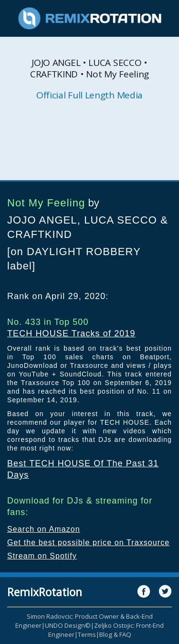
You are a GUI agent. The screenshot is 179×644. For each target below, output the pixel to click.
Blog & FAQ (115, 634)
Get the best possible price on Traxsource (88, 542)
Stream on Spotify (42, 556)
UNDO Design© (68, 625)
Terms (87, 634)
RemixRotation (45, 592)
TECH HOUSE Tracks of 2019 (71, 333)
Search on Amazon (44, 529)
